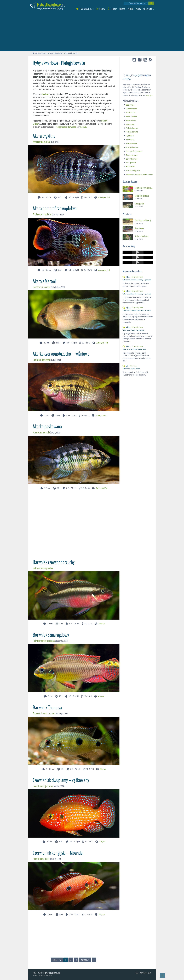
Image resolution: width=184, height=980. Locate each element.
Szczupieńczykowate (133, 151)
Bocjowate (129, 105)
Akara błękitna (44, 136)
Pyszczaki (129, 136)
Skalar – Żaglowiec (142, 236)
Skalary (36, 124)
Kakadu (84, 127)
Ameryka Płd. (104, 197)
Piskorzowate (130, 144)
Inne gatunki (130, 163)
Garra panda (139, 204)
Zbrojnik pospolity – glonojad (144, 220)
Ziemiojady (129, 140)
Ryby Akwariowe (49, 5)
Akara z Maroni (44, 281)
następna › (85, 960)
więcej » (149, 95)
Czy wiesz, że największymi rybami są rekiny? (137, 77)
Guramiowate (130, 109)
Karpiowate (129, 113)
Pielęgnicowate (131, 132)
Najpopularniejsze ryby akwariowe (138, 174)
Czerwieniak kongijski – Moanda (58, 853)
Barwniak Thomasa (47, 708)
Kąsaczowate (130, 116)
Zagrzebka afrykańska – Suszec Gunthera (144, 188)
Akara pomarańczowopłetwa (55, 209)
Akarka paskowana (47, 427)
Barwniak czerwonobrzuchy (54, 562)
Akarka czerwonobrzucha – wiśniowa (61, 354)
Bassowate (129, 167)
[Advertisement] (92, 32)
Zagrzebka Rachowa (142, 196)
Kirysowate (129, 124)
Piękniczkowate (131, 128)
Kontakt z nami (146, 973)
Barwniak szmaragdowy (51, 635)
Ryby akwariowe (130, 101)
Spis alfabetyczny (132, 171)
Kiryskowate (130, 120)
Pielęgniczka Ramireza (66, 127)
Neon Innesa (139, 228)
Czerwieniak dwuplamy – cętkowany (61, 780)
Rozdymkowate (131, 147)
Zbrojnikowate (131, 159)
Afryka (102, 624)
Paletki (104, 121)
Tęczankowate (131, 155)
